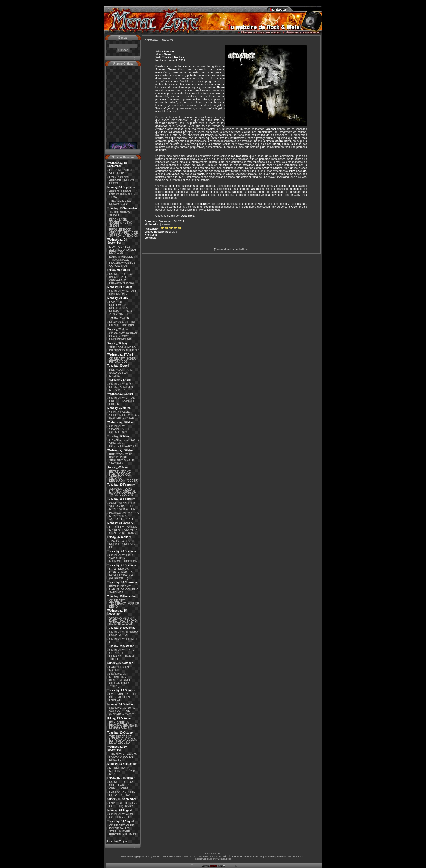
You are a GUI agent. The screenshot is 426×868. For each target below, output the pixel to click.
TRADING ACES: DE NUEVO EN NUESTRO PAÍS (123, 544)
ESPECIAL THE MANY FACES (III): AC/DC (123, 805)
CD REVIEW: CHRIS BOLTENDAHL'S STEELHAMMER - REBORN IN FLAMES (123, 830)
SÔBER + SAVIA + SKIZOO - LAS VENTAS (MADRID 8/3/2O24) (124, 415)
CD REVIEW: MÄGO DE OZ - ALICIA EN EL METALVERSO (123, 387)
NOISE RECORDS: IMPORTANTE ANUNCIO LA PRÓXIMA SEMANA (122, 278)
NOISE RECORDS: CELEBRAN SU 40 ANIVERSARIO (121, 785)
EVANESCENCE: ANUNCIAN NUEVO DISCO (122, 180)
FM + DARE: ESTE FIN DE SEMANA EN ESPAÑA (123, 697)
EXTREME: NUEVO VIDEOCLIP (121, 172)
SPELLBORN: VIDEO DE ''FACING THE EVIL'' (124, 349)
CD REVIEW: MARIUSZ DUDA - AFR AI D (124, 633)
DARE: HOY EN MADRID (119, 669)
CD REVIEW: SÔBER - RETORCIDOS (123, 360)
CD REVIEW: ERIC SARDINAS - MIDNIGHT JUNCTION (123, 558)
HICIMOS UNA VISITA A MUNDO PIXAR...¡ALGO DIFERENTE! (124, 516)
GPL (228, 856)
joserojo (165, 224)
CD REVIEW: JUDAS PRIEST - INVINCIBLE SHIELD (123, 401)
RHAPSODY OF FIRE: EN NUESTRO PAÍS (123, 324)
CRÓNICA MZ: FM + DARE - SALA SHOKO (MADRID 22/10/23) (123, 621)
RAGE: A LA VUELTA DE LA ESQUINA (122, 794)
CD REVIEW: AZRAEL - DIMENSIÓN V (124, 293)
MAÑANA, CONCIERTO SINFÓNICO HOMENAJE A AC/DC (124, 443)
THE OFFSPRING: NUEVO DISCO (121, 203)
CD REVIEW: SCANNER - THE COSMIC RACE (120, 429)
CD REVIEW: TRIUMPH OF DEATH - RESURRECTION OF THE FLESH (124, 655)
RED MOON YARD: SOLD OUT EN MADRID (121, 373)
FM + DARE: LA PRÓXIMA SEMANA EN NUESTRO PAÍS (124, 726)
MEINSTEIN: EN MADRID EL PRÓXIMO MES (123, 771)
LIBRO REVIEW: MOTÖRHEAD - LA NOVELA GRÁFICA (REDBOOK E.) (121, 574)
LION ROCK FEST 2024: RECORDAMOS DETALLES (123, 250)
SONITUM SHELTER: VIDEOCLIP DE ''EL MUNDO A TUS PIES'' (123, 506)
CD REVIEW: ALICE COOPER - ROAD (121, 816)
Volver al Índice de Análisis (231, 249)
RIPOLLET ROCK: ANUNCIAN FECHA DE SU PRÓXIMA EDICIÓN (124, 233)
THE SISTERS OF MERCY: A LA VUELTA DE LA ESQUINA (123, 740)
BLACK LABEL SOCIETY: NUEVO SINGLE (121, 223)
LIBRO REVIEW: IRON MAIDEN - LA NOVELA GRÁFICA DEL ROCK (123, 530)
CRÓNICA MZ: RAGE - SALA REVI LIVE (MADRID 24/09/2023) (123, 711)
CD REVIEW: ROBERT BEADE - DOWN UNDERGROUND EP (123, 336)
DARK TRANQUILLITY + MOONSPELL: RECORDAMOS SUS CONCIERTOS (123, 261)
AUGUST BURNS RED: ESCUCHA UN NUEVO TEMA (124, 194)
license (300, 856)
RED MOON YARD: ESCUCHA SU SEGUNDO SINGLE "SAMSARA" (121, 459)
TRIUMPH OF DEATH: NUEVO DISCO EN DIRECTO (123, 757)
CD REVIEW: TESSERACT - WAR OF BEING (124, 604)
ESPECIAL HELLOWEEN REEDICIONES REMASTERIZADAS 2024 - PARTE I (122, 308)
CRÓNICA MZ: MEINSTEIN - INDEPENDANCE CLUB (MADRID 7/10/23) (120, 680)
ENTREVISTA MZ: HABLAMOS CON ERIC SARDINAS (124, 589)
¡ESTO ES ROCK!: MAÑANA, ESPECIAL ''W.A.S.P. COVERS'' (122, 492)
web (174, 232)
